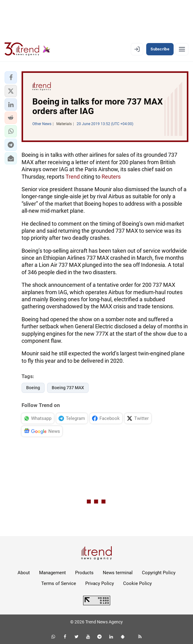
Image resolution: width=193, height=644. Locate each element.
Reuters (111, 177)
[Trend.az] (27, 49)
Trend (73, 177)
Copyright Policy (159, 573)
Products (84, 573)
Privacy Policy (100, 583)
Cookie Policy (137, 583)
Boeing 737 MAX (68, 388)
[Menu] (182, 49)
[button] (11, 77)
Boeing (33, 388)
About (24, 573)
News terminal (118, 573)
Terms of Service (59, 583)
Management (52, 573)
